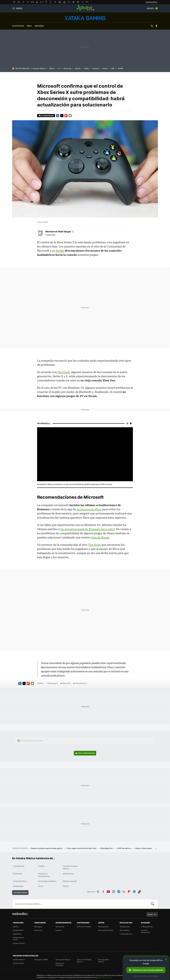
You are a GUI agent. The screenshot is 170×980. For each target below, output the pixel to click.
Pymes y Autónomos (146, 931)
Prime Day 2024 (20, 881)
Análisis (41, 866)
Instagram (114, 891)
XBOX (29, 26)
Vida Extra (38, 930)
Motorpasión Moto (106, 930)
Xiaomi (78, 68)
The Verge (94, 545)
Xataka (16, 927)
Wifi (113, 68)
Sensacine (60, 927)
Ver (86, 753)
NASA (86, 68)
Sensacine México (63, 959)
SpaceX (96, 68)
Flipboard (66, 116)
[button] (59, 231)
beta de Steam (100, 537)
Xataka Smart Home (18, 938)
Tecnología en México (47, 881)
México (66, 886)
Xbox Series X (81, 683)
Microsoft (64, 372)
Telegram (119, 891)
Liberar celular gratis (143, 848)
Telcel (40, 886)
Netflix (121, 68)
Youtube (108, 891)
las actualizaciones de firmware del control (88, 529)
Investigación (19, 866)
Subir (150, 914)
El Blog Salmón (147, 927)
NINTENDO (39, 26)
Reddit (60, 251)
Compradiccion (126, 934)
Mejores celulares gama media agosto (47, 848)
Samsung (67, 68)
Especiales (18, 874)
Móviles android (70, 881)
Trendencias (125, 927)
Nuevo (150, 8)
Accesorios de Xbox (89, 509)
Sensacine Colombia (60, 964)
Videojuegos (85, 18)
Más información (104, 977)
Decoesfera (124, 930)
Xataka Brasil (18, 963)
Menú (19, 8)
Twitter (152, 26)
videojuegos (18, 886)
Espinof (59, 930)
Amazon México (39, 68)
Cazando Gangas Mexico (70, 867)
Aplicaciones (68, 874)
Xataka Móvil (18, 930)
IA (59, 68)
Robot (105, 68)
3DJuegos (38, 927)
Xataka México (85, 8)
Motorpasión (103, 927)
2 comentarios (47, 116)
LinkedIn (134, 891)
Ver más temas (20, 893)
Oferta (52, 68)
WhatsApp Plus (107, 848)
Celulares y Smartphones (44, 875)
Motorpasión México (103, 961)
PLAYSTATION (18, 26)
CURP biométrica (124, 848)
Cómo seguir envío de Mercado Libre (81, 848)
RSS (124, 891)
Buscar (153, 904)
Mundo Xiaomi (19, 943)
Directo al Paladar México (84, 961)
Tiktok (139, 891)
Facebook (156, 26)
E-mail (70, 116)
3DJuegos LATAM (41, 959)
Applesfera (17, 934)
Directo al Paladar (84, 927)
